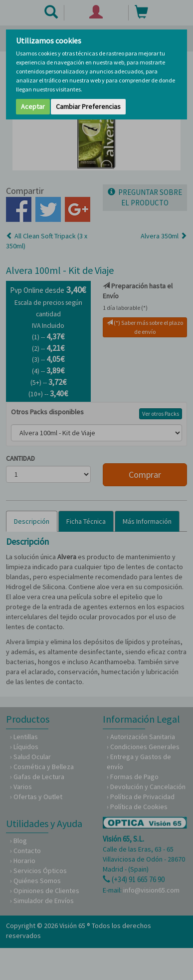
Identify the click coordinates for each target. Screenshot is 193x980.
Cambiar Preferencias (88, 106)
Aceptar (33, 106)
